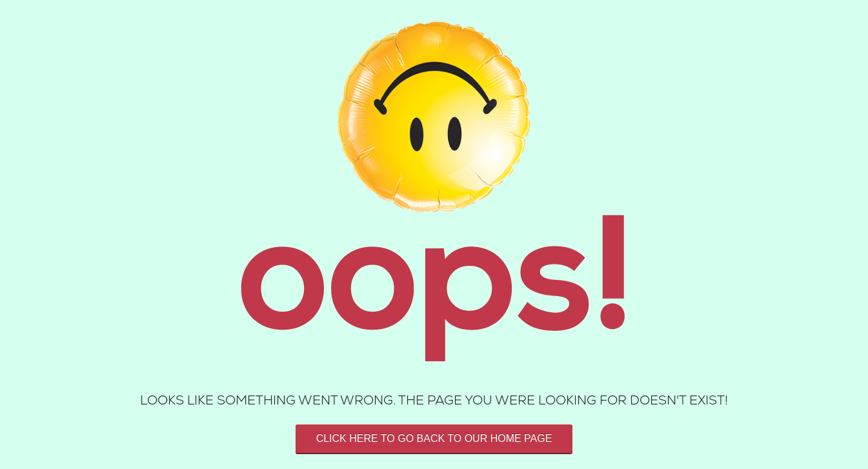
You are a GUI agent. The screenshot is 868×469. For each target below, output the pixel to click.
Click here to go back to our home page (434, 438)
